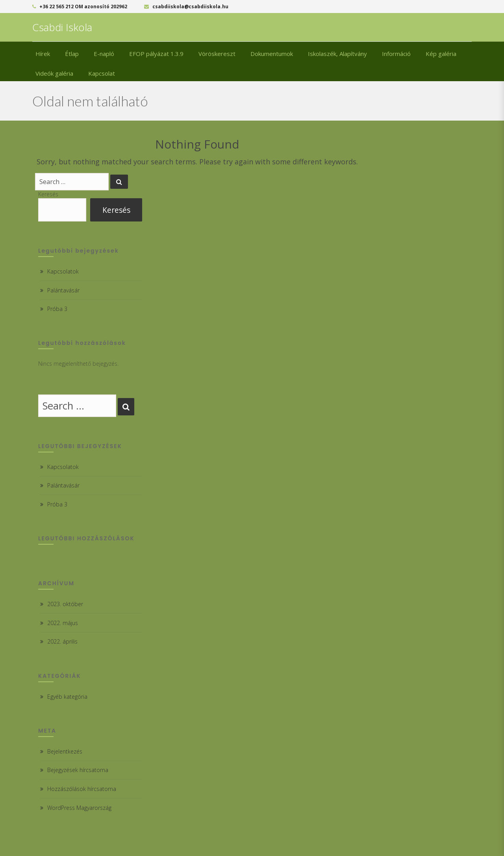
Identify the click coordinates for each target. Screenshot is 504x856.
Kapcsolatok (63, 271)
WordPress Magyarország (79, 808)
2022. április (62, 641)
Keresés (48, 194)
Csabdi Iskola (62, 27)
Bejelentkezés (65, 751)
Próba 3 (57, 309)
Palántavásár (63, 290)
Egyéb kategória (67, 697)
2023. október (65, 604)
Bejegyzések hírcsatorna (78, 770)
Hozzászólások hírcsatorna (82, 789)
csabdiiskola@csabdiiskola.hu (186, 7)
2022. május (63, 623)
